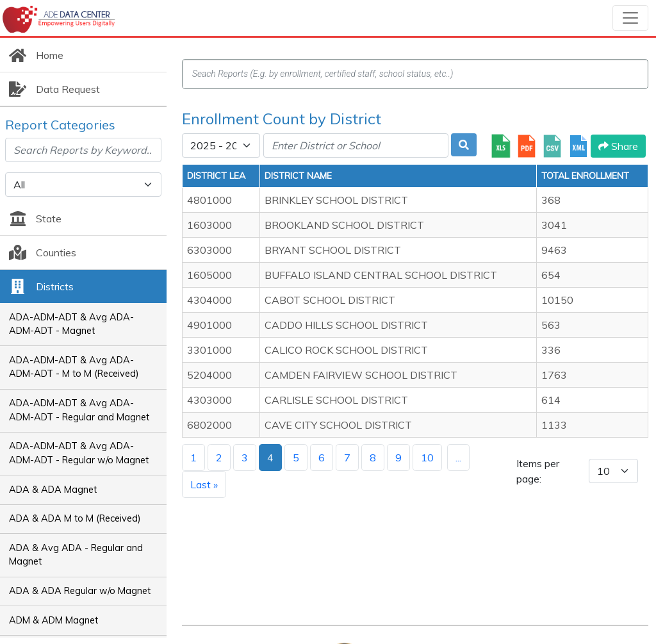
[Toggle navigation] (630, 18)
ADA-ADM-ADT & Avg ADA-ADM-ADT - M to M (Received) (74, 367)
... (458, 458)
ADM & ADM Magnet (53, 620)
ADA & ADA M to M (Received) (75, 518)
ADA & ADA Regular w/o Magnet (80, 591)
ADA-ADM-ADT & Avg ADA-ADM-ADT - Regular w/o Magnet (79, 453)
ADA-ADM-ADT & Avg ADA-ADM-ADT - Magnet (71, 324)
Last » (204, 484)
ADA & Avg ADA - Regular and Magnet (76, 555)
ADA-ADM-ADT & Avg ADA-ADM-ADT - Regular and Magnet (79, 410)
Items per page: (538, 471)
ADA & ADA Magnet (53, 490)
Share (618, 146)
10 (427, 458)
